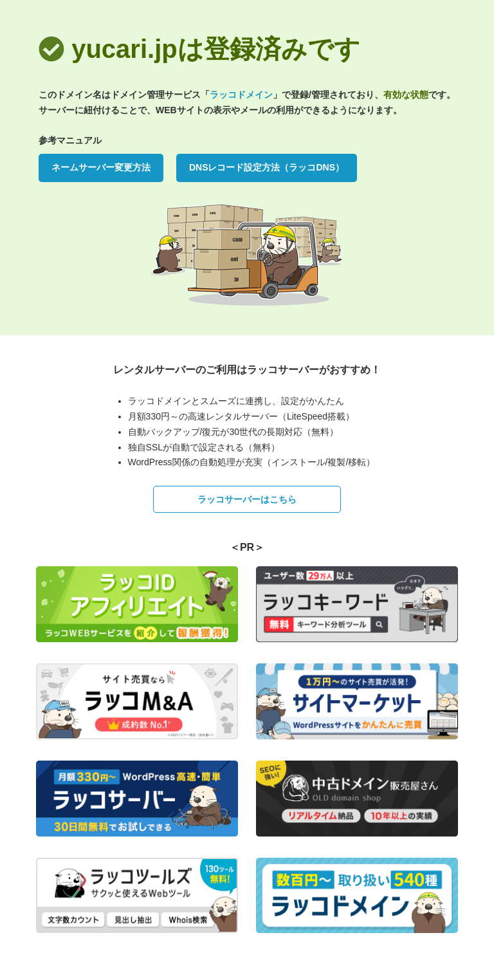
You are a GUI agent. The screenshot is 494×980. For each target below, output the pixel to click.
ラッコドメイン (241, 95)
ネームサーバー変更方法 (101, 167)
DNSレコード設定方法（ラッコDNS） (267, 167)
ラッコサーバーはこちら (247, 499)
